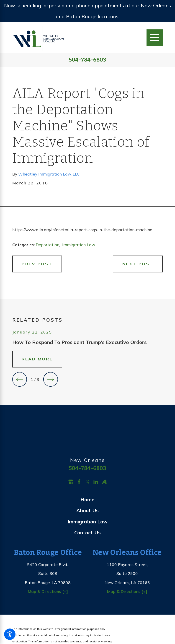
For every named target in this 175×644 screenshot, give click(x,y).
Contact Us (87, 532)
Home (87, 499)
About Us (87, 510)
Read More (37, 359)
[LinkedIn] (96, 482)
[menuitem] (88, 500)
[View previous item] (20, 379)
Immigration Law (79, 245)
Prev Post (37, 264)
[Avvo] (104, 482)
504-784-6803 (87, 60)
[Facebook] (79, 482)
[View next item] (51, 379)
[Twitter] (88, 482)
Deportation (48, 245)
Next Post (138, 264)
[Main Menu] (155, 38)
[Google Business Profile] (71, 482)
